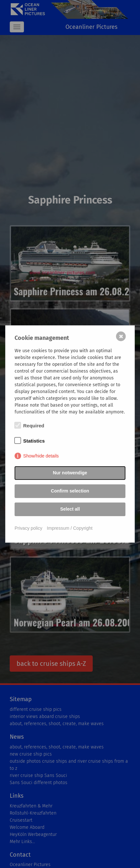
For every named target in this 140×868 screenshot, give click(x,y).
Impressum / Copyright (70, 528)
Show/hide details (41, 456)
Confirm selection (70, 491)
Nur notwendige (70, 473)
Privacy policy (29, 528)
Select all (70, 509)
